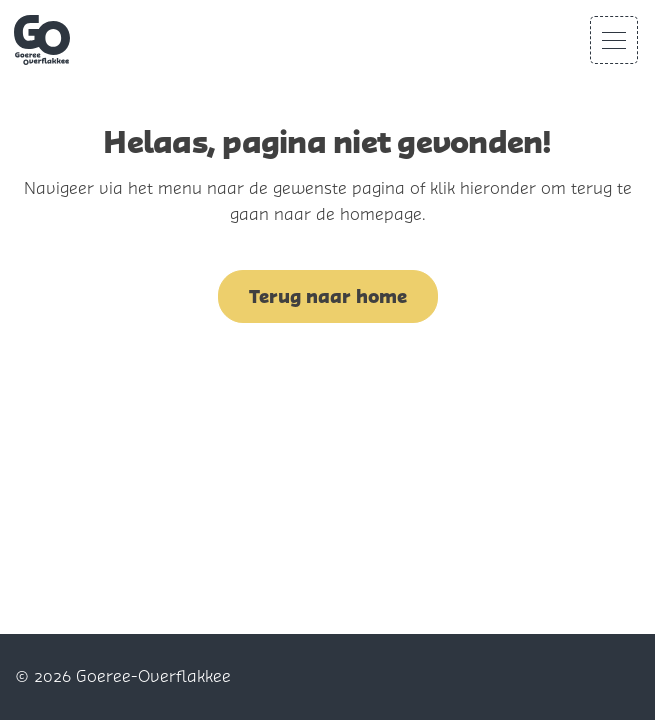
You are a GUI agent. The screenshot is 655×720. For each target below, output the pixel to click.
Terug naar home (328, 296)
